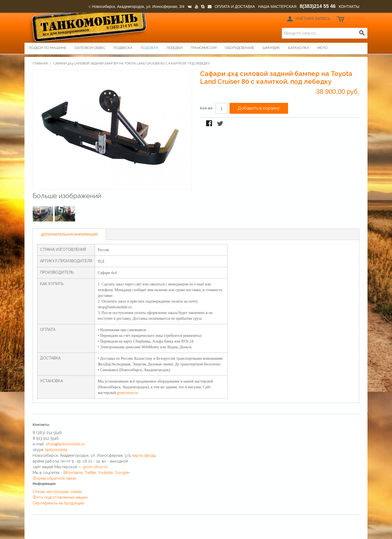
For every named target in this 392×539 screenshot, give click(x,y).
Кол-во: (207, 108)
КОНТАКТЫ (349, 7)
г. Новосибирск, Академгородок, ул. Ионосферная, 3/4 (137, 7)
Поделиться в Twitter (220, 124)
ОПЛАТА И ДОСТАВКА (235, 7)
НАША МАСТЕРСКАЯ (277, 7)
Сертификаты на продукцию (59, 503)
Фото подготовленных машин (60, 497)
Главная (40, 63)
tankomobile (56, 450)
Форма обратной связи (54, 478)
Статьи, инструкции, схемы (57, 492)
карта (138, 455)
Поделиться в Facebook (210, 124)
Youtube (105, 473)
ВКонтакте (73, 473)
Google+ (122, 473)
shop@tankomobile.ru (65, 444)
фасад (150, 455)
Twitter (90, 473)
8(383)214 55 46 (318, 6)
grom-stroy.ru (127, 393)
